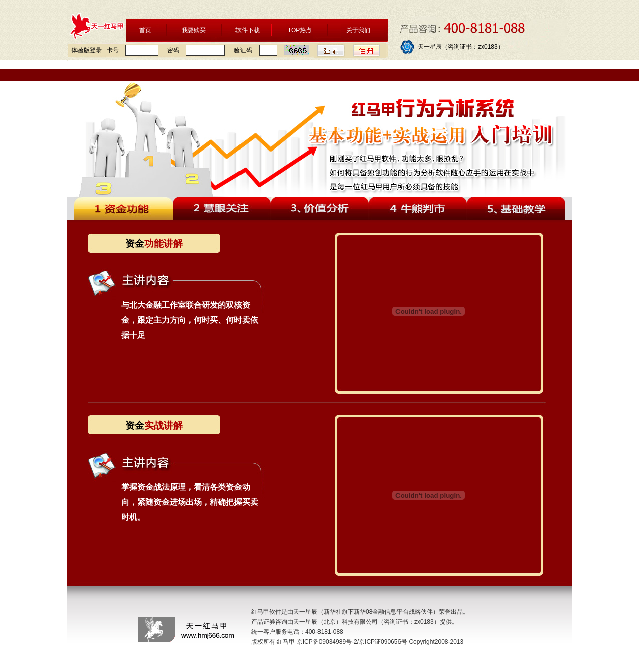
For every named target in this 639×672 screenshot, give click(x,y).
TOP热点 (300, 30)
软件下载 (248, 30)
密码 (173, 50)
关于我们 (358, 30)
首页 (145, 30)
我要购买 (194, 30)
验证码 (243, 50)
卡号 (113, 50)
